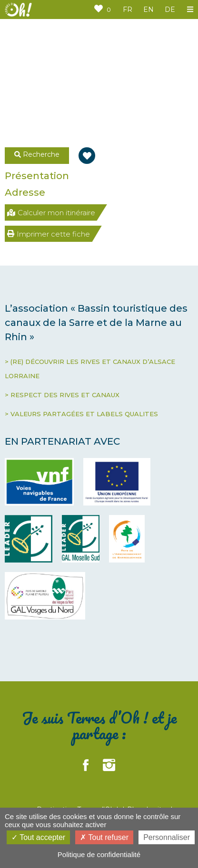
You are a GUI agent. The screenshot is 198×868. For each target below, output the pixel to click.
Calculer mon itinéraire (51, 213)
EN (148, 10)
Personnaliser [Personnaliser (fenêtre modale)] (167, 837)
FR (128, 10)
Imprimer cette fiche (49, 234)
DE (170, 10)
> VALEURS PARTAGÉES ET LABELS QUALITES (81, 414)
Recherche (37, 154)
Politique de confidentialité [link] (99, 854)
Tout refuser (104, 837)
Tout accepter (38, 837)
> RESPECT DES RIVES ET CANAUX (62, 395)
